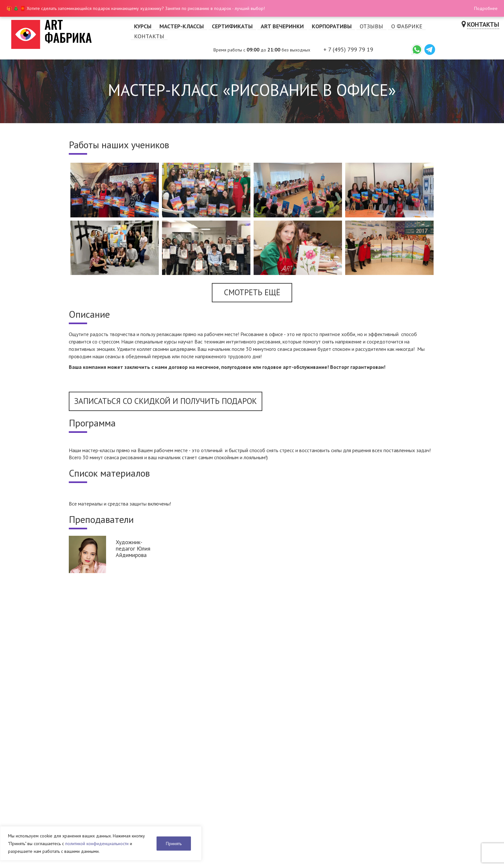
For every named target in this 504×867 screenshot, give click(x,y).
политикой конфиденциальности (97, 844)
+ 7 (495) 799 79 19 (348, 49)
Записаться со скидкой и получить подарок (166, 401)
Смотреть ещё (252, 292)
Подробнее (486, 8)
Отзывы (371, 26)
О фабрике (407, 26)
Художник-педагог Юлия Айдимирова (133, 548)
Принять (174, 844)
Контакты (149, 36)
